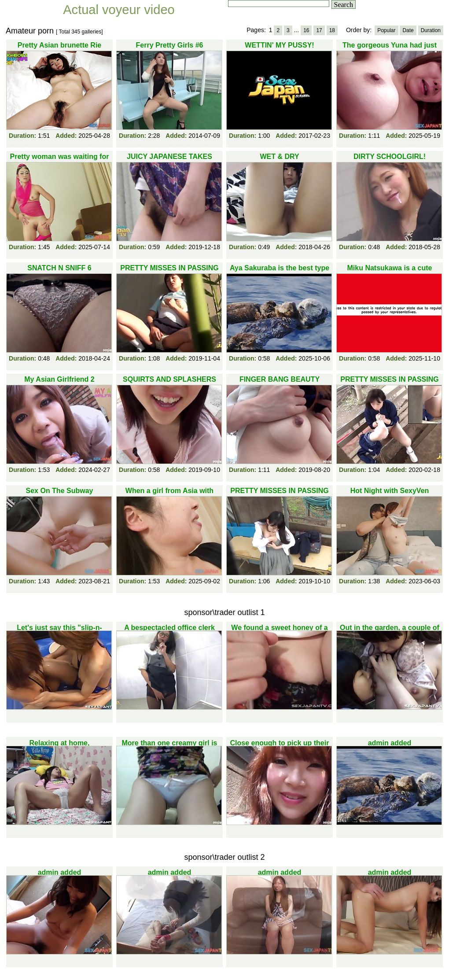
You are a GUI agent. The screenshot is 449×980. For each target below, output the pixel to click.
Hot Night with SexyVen (390, 491)
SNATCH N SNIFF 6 (59, 268)
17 (319, 30)
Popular (386, 30)
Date (408, 30)
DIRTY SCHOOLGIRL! (390, 157)
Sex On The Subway (60, 491)
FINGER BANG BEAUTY (280, 379)
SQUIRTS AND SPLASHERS (169, 379)
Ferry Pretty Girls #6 (170, 45)
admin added (390, 743)
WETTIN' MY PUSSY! (279, 45)
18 (332, 30)
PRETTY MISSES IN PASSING (389, 379)
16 (306, 30)
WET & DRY (279, 157)
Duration (431, 30)
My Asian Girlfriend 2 (59, 379)
